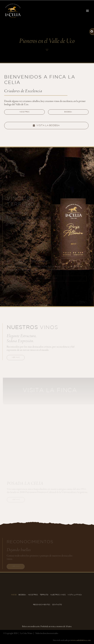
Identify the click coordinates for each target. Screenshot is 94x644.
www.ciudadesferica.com (81, 640)
